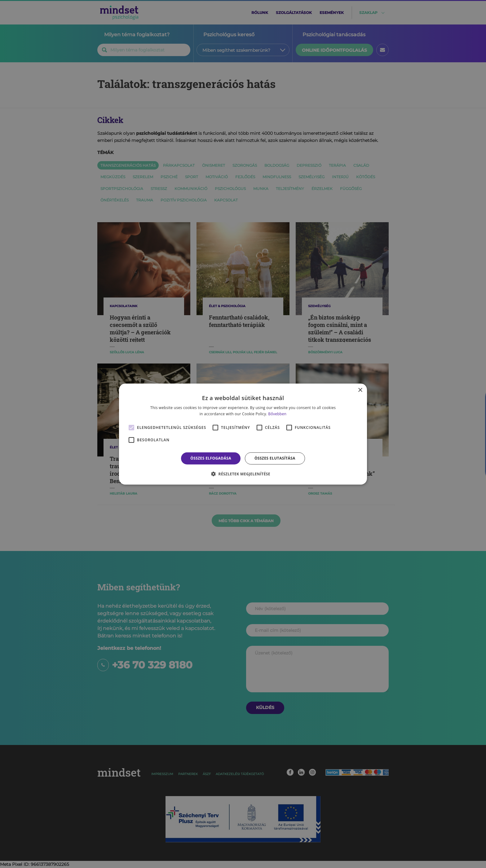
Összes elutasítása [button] (275, 458)
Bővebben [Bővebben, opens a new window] (277, 414)
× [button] (360, 390)
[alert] (243, 434)
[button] (243, 474)
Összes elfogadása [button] (211, 458)
